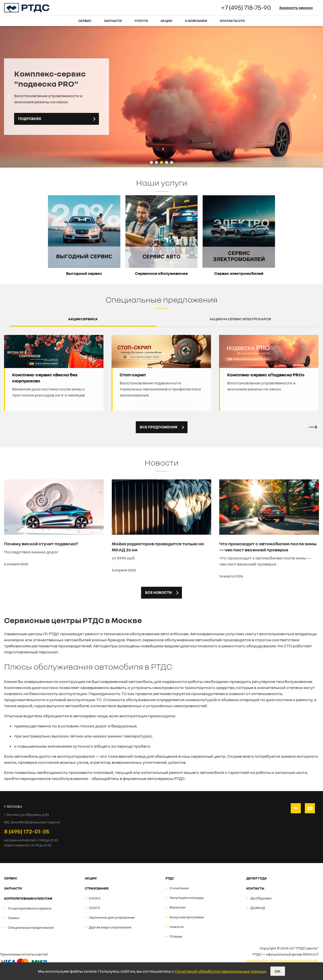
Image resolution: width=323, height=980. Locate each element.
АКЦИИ (91, 878)
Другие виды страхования (110, 927)
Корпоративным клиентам (28, 898)
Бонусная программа (187, 917)
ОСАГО (95, 908)
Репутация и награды (187, 898)
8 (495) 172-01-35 (27, 831)
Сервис (85, 21)
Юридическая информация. (295, 960)
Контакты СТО (232, 21)
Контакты (255, 888)
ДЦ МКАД (258, 908)
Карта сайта (258, 960)
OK (278, 971)
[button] (151, 162)
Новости (177, 927)
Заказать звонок (296, 8)
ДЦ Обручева (261, 898)
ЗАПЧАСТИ (13, 888)
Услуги (141, 21)
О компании (196, 21)
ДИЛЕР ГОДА (257, 878)
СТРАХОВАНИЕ (97, 888)
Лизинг (14, 918)
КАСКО (95, 898)
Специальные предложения (31, 927)
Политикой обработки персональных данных (221, 971)
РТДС (170, 878)
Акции (166, 21)
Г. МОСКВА (13, 806)
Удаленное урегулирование (112, 917)
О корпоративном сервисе (30, 908)
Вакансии (178, 907)
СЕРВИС (11, 878)
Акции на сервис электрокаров (240, 319)
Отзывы (176, 936)
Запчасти (113, 21)
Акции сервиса (83, 319)
